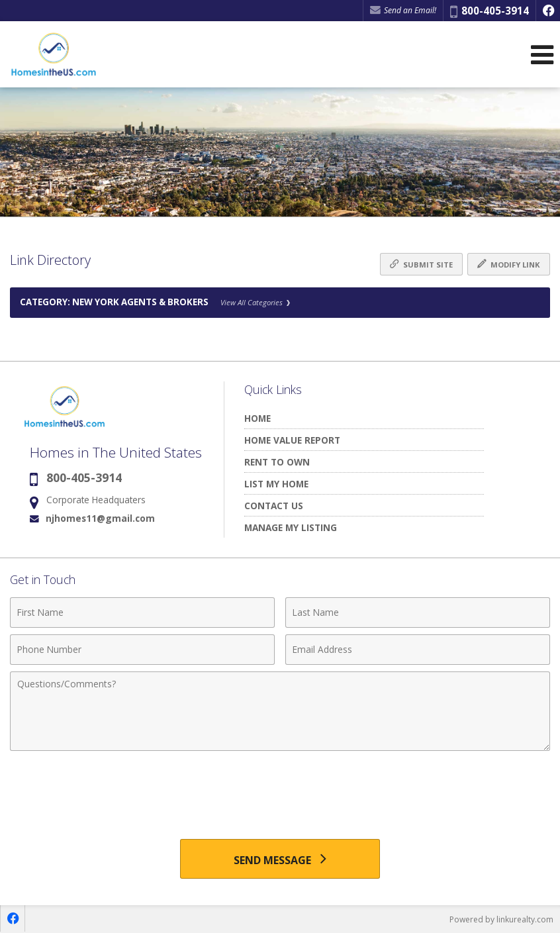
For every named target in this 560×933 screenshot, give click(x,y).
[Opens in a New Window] (548, 11)
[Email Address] (418, 650)
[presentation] (280, 790)
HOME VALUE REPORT (292, 440)
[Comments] (280, 711)
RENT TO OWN (277, 462)
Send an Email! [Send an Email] (403, 10)
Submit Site (421, 264)
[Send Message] (280, 859)
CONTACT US (274, 506)
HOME (257, 418)
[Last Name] (418, 613)
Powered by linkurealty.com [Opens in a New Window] (501, 919)
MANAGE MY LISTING (291, 527)
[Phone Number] (142, 650)
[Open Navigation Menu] (542, 55)
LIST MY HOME (276, 484)
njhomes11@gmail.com (100, 518)
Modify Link (509, 264)
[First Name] (142, 613)
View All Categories (255, 302)
